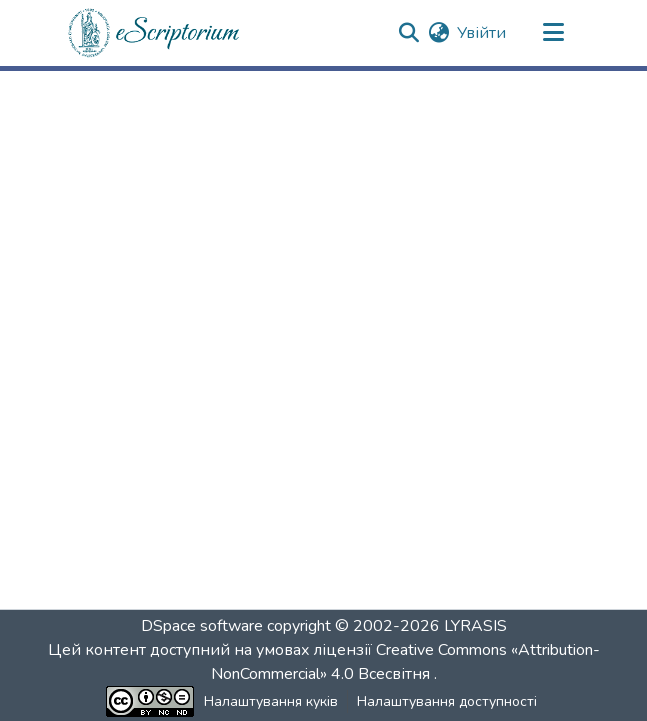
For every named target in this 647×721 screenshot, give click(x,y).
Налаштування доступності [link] (447, 701)
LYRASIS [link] (475, 626)
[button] (155, 33)
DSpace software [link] (202, 626)
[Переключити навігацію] (554, 33)
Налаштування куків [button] (271, 701)
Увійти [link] (481, 33)
